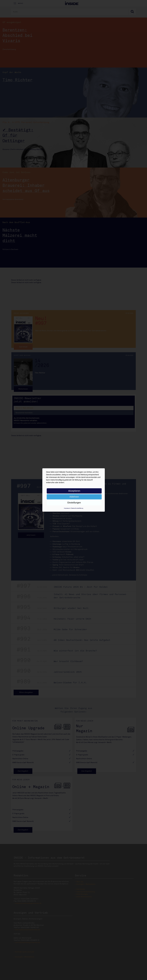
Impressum (67, 508)
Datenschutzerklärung (77, 508)
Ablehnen (74, 497)
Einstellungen (74, 503)
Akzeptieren (74, 491)
